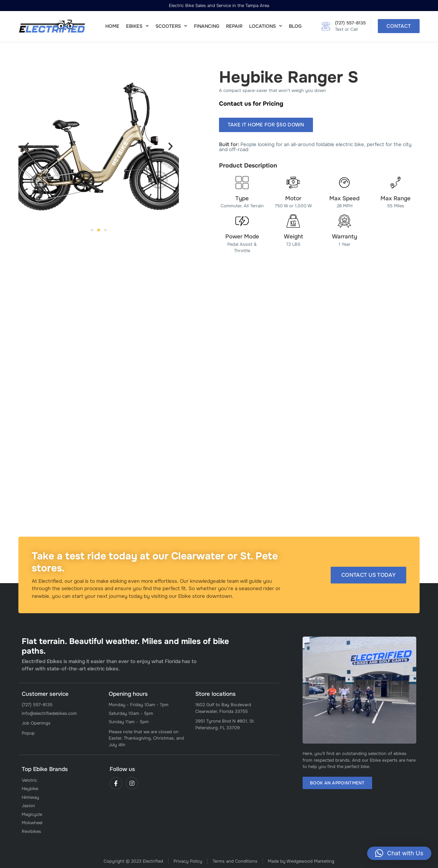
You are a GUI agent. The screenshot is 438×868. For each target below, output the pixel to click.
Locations (266, 26)
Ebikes (137, 26)
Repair (234, 26)
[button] (27, 146)
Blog (295, 26)
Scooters (171, 26)
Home (112, 26)
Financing (207, 26)
